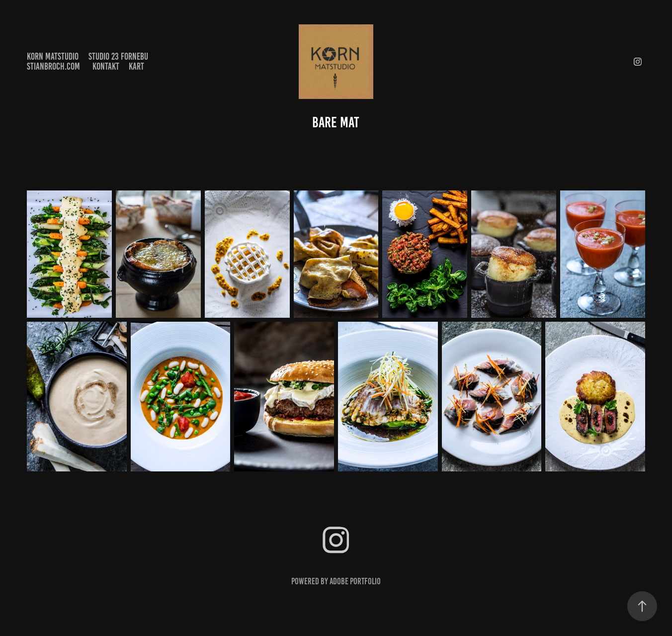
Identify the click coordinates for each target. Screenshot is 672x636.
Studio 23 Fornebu (118, 56)
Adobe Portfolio (355, 581)
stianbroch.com (53, 66)
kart (136, 66)
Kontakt (106, 66)
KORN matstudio (53, 56)
